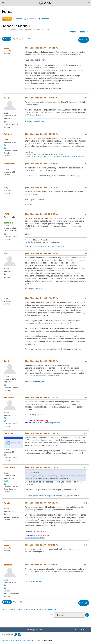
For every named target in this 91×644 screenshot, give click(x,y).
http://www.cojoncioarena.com (35, 538)
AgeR (6, 98)
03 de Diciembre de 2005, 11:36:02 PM (42, 188)
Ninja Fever (28, 121)
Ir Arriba (7, 602)
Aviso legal (6, 640)
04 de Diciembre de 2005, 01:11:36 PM (42, 397)
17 (28, 39)
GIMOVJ (62, 496)
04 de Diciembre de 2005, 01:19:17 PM (42, 433)
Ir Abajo (7, 39)
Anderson (8, 433)
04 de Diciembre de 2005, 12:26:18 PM (42, 298)
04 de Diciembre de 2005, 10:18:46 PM (42, 565)
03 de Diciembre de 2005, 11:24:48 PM (42, 164)
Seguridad (30, 640)
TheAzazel (9, 397)
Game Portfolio (34, 246)
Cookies (38, 640)
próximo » (83, 32)
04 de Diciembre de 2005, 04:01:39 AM (42, 253)
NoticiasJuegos (39, 121)
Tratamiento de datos (18, 640)
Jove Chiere (9, 467)
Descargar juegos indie (32, 154)
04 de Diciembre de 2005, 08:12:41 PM (42, 545)
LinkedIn (43, 246)
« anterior (73, 32)
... (26, 39)
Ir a (52, 615)
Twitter (49, 246)
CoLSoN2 (8, 134)
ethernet (8, 565)
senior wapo (9, 164)
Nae (6, 253)
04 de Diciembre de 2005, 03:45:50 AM (42, 214)
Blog (26, 246)
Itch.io (54, 246)
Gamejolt (61, 246)
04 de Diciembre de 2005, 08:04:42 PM (42, 503)
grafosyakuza (32, 496)
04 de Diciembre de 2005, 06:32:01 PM (42, 467)
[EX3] (6, 214)
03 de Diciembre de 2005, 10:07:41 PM (42, 48)
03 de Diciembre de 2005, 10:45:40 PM (42, 98)
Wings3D (49, 496)
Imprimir (84, 40)
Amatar (7, 503)
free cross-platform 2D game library (42, 423)
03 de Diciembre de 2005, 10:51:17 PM (42, 134)
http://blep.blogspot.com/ (33, 581)
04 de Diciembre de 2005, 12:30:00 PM (42, 361)
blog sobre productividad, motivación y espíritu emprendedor (65, 156)
